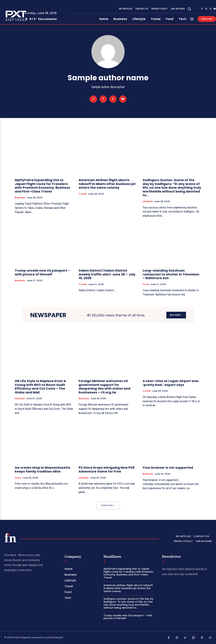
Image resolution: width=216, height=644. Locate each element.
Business (20, 198)
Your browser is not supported (168, 468)
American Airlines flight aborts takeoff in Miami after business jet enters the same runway (107, 184)
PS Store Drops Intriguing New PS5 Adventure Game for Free (107, 469)
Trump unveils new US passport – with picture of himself (42, 272)
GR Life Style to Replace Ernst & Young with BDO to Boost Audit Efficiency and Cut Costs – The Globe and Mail (40, 387)
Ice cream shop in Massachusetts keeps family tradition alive (42, 469)
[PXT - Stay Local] (10, 538)
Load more (108, 505)
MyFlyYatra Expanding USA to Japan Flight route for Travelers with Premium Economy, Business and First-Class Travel (42, 186)
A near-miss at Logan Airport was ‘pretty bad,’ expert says (171, 383)
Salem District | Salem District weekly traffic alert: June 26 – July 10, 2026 (107, 274)
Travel (83, 194)
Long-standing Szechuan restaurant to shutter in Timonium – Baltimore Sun (171, 274)
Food (146, 284)
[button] (189, 9)
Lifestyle (148, 201)
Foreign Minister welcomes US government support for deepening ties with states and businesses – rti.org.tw (104, 387)
